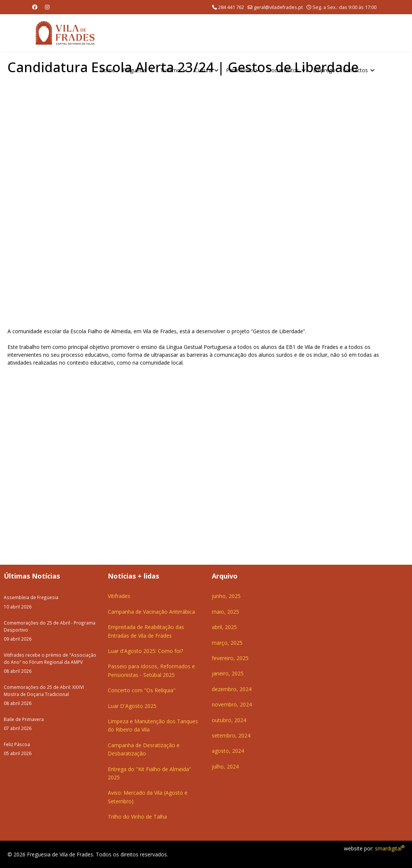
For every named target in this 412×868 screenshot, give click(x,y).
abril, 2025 (224, 627)
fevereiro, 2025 (230, 658)
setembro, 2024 (231, 735)
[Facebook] (35, 7)
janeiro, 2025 (228, 673)
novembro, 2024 (232, 704)
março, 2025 (227, 643)
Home (107, 70)
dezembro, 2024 (232, 689)
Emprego (324, 70)
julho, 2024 (225, 766)
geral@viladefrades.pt (278, 7)
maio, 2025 (225, 612)
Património (239, 70)
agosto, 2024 (228, 751)
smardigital (390, 848)
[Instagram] (47, 7)
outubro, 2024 (229, 720)
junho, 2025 (226, 596)
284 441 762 (231, 7)
